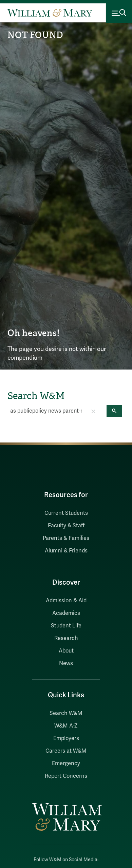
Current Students (66, 513)
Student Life (66, 626)
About (66, 651)
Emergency (66, 763)
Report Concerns (66, 776)
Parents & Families (66, 538)
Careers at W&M (66, 751)
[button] (93, 411)
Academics (66, 613)
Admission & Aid (66, 601)
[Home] (50, 13)
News (66, 663)
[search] (46, 411)
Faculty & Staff (66, 526)
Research (66, 638)
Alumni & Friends (66, 551)
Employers (66, 738)
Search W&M (66, 713)
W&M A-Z (66, 726)
